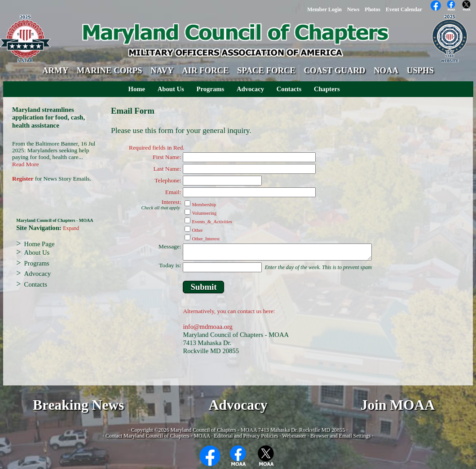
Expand (71, 228)
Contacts (289, 89)
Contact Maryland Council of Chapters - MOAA (158, 436)
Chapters (327, 89)
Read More (26, 164)
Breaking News (78, 405)
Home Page (40, 244)
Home (137, 89)
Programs (211, 89)
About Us (171, 89)
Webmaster (294, 436)
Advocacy (250, 89)
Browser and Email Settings (340, 436)
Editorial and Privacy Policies (246, 436)
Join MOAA (398, 405)
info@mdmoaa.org (208, 327)
